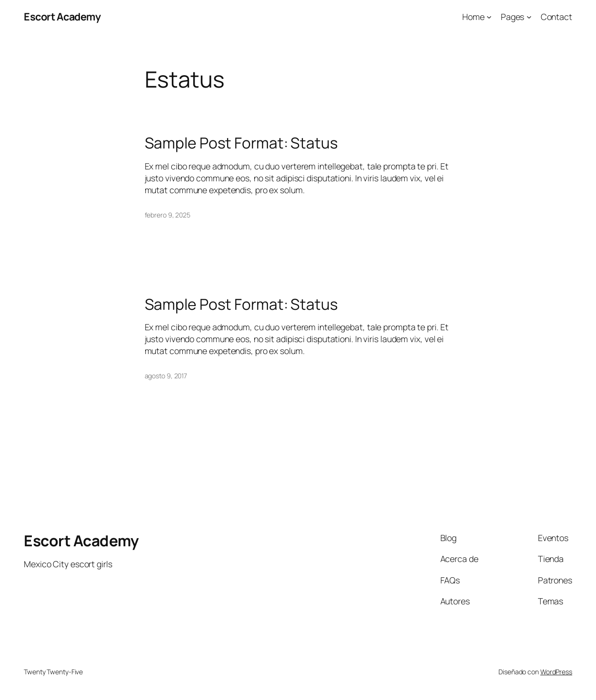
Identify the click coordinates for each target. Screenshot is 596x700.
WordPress (556, 672)
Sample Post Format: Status (241, 143)
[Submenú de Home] (489, 17)
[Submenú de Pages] (529, 17)
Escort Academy (62, 16)
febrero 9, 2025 (168, 215)
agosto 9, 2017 (166, 376)
